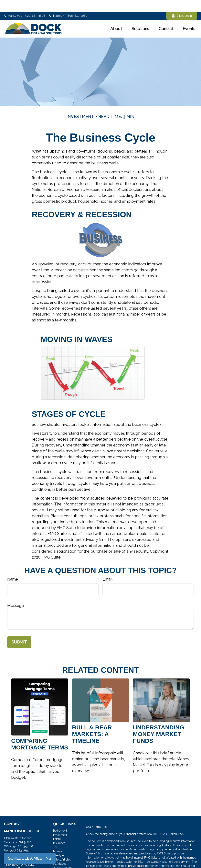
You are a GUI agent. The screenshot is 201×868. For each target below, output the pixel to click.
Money (58, 839)
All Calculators (62, 856)
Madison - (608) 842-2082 (68, 4)
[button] (116, 17)
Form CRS (100, 815)
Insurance (59, 831)
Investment (60, 823)
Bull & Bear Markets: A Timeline (92, 722)
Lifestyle (58, 844)
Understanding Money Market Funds (159, 722)
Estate (57, 827)
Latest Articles (62, 848)
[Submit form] (19, 630)
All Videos (60, 852)
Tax (55, 835)
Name (13, 567)
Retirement (60, 819)
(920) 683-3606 (23, 835)
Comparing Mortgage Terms (40, 732)
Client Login (182, 4)
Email (107, 567)
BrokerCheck (176, 822)
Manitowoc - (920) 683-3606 (25, 4)
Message (16, 594)
